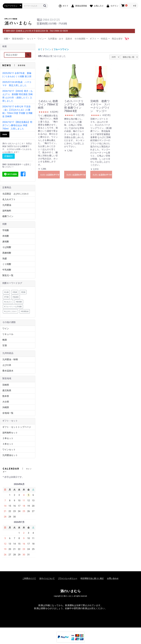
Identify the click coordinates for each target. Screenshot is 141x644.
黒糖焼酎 (7, 253)
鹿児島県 (7, 390)
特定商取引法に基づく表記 (92, 578)
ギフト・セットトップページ (17, 427)
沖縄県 (6, 407)
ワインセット (9, 450)
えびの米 (7, 365)
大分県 (6, 402)
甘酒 (5, 345)
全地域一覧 (8, 413)
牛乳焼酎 (7, 270)
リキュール (8, 334)
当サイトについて (47, 578)
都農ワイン (8, 216)
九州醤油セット (10, 455)
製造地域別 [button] (18, 39)
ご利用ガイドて (29, 578)
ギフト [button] (93, 39)
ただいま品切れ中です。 (50, 175)
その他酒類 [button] (80, 39)
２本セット (8, 438)
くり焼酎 (7, 264)
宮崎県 (6, 385)
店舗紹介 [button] (9, 156)
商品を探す (117, 39)
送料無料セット (10, 433)
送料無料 (7, 211)
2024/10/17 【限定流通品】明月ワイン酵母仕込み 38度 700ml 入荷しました (17, 125)
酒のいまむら (71, 591)
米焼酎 (6, 236)
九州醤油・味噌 (10, 359)
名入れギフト (9, 199)
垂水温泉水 (8, 371)
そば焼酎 (7, 247)
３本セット (8, 444)
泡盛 (5, 258)
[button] (23, 174)
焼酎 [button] (6, 39)
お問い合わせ (113, 578)
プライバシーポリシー (68, 578)
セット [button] (30, 39)
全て (40, 49)
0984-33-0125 (51, 20)
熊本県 (6, 396)
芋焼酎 (6, 230)
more (5, 134)
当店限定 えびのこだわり (16, 194)
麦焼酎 (6, 242)
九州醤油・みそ (56, 39)
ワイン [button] (41, 39)
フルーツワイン (61, 49)
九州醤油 (7, 205)
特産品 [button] (104, 39)
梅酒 (5, 340)
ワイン (6, 329)
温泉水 (69, 39)
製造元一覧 (8, 275)
